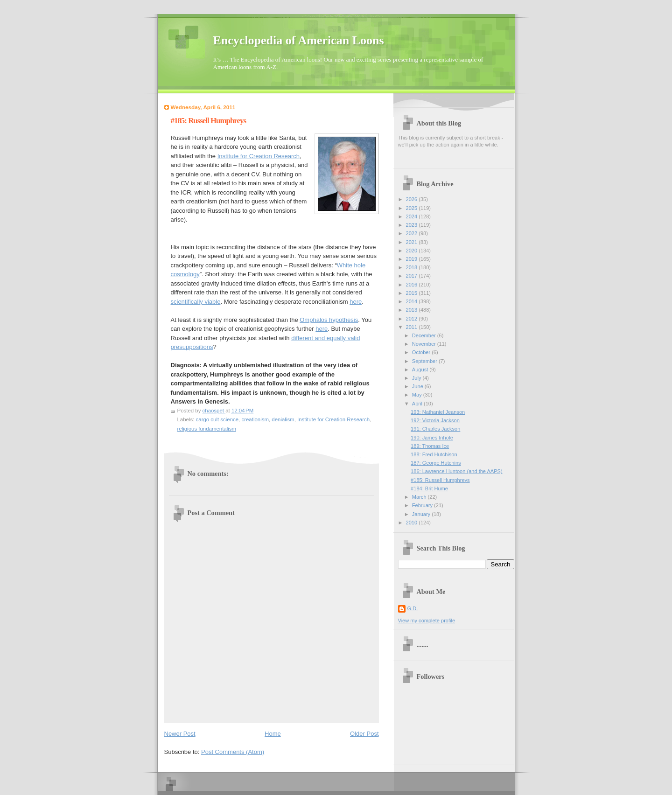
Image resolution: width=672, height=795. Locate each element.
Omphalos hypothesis (329, 320)
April (418, 404)
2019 (413, 259)
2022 (413, 233)
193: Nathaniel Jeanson (438, 412)
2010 (413, 523)
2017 (413, 276)
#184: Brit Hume (429, 488)
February (423, 505)
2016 (413, 285)
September (425, 361)
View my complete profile (427, 621)
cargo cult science (217, 419)
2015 (413, 293)
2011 (413, 327)
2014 (413, 301)
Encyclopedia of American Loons (299, 40)
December (425, 335)
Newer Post (180, 734)
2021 (413, 242)
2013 (413, 310)
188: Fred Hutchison (434, 454)
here (356, 302)
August (421, 370)
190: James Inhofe (432, 438)
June (418, 386)
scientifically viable (196, 302)
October (422, 352)
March (420, 497)
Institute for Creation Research (259, 156)
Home (273, 734)
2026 (413, 199)
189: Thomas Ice (430, 446)
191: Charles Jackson (435, 429)
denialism (283, 419)
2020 (413, 251)
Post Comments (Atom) (233, 752)
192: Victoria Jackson (435, 420)
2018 (413, 267)
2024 (413, 216)
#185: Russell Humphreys (440, 480)
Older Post (364, 734)
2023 (413, 225)
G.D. (413, 608)
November (425, 344)
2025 (413, 208)
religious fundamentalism (207, 429)
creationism (255, 419)
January (422, 514)
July (417, 378)
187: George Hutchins (436, 463)
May (418, 395)
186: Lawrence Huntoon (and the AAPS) (457, 471)
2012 (413, 319)
